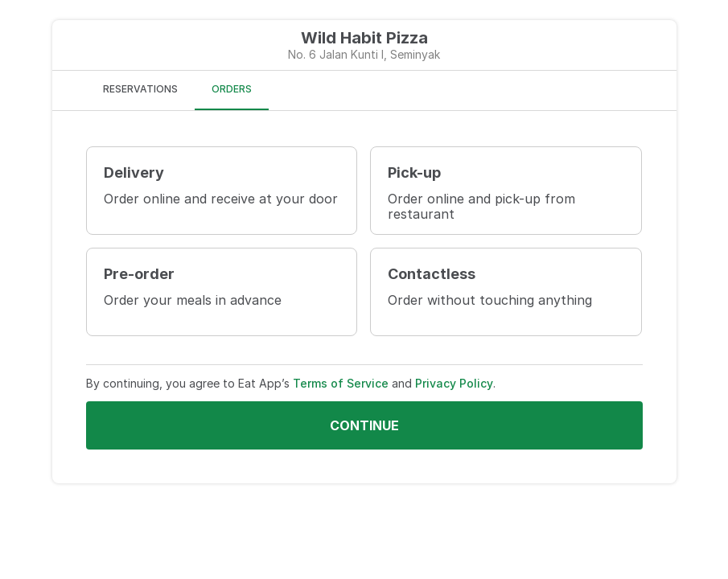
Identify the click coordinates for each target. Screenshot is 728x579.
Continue (364, 425)
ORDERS (232, 89)
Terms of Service (341, 383)
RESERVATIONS (140, 89)
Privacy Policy (454, 383)
